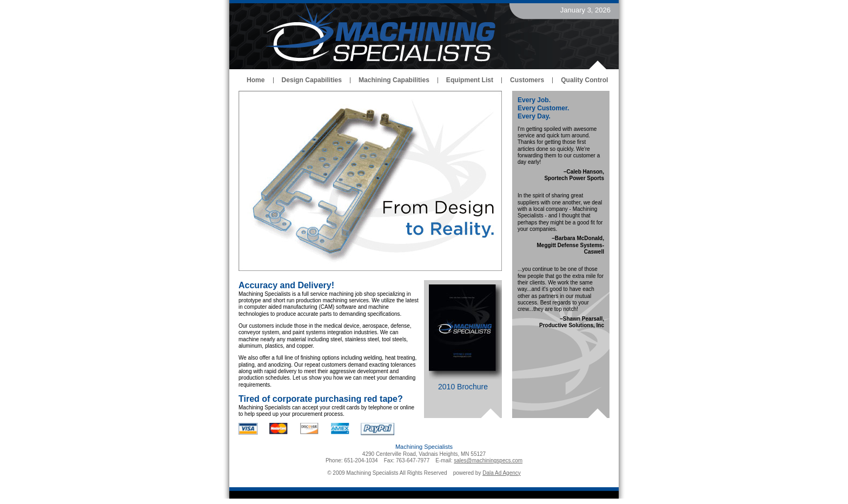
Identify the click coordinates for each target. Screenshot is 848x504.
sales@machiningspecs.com (488, 460)
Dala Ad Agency (502, 473)
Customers (527, 80)
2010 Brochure (463, 387)
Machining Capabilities (394, 80)
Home (256, 80)
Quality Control (584, 80)
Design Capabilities (312, 80)
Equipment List (470, 80)
